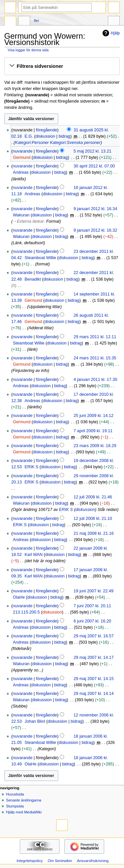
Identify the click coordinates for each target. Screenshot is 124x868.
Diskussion (24, 22)
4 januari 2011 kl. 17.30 (96, 380)
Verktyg (114, 22)
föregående (47, 130)
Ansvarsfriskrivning (93, 861)
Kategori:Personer (32, 143)
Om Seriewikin (60, 861)
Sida (10, 22)
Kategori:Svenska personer (75, 143)
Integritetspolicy (30, 861)
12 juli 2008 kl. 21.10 (93, 519)
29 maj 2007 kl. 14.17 (94, 658)
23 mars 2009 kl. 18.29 (95, 446)
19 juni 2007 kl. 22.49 (94, 591)
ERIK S (66, 510)
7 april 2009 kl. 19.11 (93, 431)
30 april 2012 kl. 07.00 (94, 166)
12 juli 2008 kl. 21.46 (93, 497)
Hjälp (110, 33)
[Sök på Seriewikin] (57, 7)
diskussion (45, 136)
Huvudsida (15, 794)
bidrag (64, 136)
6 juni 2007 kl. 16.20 (93, 621)
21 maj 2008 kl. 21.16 (94, 533)
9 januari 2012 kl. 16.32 (96, 230)
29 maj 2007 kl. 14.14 (94, 694)
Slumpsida (15, 806)
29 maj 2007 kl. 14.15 (94, 679)
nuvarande (22, 151)
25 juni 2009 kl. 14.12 (94, 416)
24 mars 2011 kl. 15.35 (95, 358)
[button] (62, 66)
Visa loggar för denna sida (28, 50)
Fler (37, 21)
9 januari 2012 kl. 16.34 (96, 209)
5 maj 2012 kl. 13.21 (93, 151)
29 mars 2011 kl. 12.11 (95, 337)
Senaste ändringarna (23, 800)
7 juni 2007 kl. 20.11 (93, 606)
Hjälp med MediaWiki (24, 812)
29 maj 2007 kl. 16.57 (94, 636)
